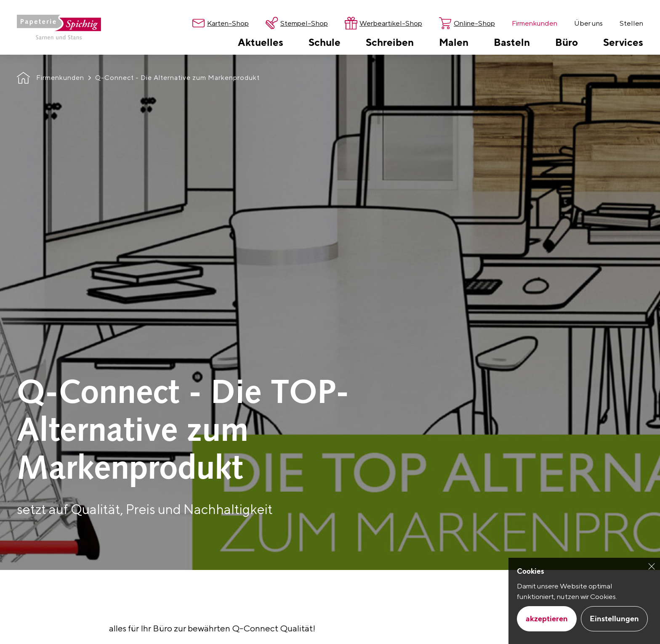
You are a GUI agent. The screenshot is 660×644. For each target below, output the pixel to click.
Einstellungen (614, 619)
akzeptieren (547, 619)
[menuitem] (261, 42)
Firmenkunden (60, 78)
